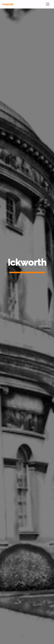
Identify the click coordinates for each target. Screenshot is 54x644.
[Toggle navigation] (48, 4)
